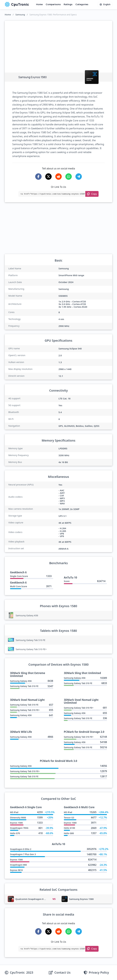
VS (54, 899)
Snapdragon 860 (18, 865)
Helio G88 (69, 833)
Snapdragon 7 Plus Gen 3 (23, 854)
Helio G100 (69, 828)
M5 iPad (14, 812)
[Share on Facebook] (38, 177)
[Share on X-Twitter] (48, 177)
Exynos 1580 (16, 823)
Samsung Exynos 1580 (81, 899)
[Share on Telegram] (79, 177)
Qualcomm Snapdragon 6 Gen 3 (33, 899)
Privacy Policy (99, 973)
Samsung (20, 15)
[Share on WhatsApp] (69, 177)
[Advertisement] (59, 44)
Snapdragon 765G (19, 828)
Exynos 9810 (16, 870)
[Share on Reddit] (58, 177)
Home (39, 4)
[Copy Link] (92, 194)
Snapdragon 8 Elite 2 (21, 849)
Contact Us (62, 973)
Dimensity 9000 (18, 818)
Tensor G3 (69, 818)
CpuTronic (17, 4)
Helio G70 (15, 833)
